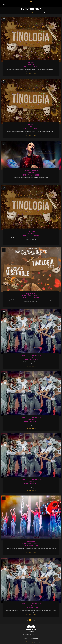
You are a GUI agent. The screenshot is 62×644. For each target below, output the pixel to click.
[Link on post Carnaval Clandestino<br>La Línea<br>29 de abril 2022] (31, 580)
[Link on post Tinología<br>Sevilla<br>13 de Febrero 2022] (31, 208)
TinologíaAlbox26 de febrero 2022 (31, 127)
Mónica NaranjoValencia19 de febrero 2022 (31, 173)
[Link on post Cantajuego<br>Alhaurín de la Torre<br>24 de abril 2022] (31, 518)
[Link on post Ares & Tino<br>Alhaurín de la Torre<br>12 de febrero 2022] (31, 270)
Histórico (22, 12)
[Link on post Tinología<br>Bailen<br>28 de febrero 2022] (31, 39)
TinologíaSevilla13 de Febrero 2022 (31, 233)
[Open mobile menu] (3, 5)
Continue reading (31, 73)
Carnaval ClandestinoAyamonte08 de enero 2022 (31, 481)
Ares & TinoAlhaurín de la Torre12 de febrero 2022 (31, 295)
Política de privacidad (22, 642)
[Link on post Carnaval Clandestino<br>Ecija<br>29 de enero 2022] (31, 332)
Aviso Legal (31, 642)
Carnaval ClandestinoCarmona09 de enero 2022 (31, 419)
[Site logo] (31, 1)
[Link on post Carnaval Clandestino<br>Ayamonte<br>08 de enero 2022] (31, 456)
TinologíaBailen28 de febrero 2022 (31, 65)
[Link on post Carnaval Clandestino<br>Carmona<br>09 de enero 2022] (31, 394)
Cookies (37, 642)
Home (17, 12)
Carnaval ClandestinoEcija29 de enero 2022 (31, 357)
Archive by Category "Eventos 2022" (34, 12)
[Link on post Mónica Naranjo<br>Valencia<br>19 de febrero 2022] (31, 155)
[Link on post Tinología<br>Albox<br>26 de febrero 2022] (31, 101)
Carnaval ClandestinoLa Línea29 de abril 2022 (31, 606)
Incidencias (43, 642)
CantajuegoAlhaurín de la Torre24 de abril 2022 (31, 544)
